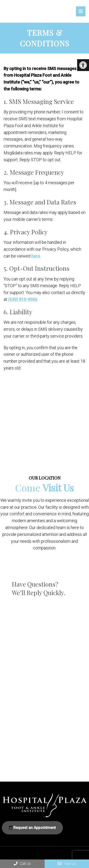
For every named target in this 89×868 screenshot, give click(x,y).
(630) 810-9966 (23, 299)
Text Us (67, 864)
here (36, 256)
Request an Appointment (32, 828)
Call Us (22, 864)
